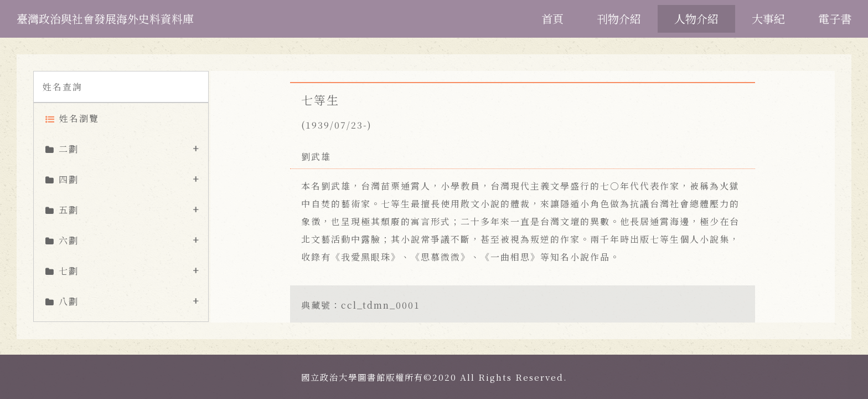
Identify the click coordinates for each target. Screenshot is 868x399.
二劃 (69, 149)
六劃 (69, 240)
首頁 (552, 19)
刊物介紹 (619, 19)
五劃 (69, 210)
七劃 (69, 271)
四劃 (69, 179)
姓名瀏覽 (79, 118)
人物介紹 (696, 19)
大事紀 (768, 19)
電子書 (835, 19)
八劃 (69, 301)
